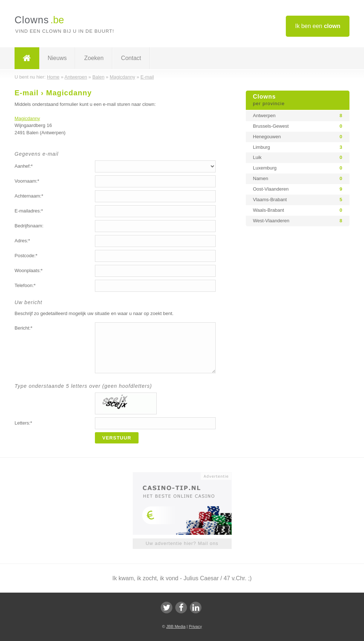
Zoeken (94, 58)
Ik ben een (318, 26)
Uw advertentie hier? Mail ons (182, 543)
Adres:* (22, 241)
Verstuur (117, 438)
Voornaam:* (27, 181)
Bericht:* (23, 328)
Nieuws (57, 58)
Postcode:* (26, 256)
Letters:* (23, 423)
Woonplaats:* (29, 270)
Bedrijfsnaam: (29, 226)
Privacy (195, 626)
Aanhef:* (24, 166)
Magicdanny (27, 118)
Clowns (298, 100)
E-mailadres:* (29, 211)
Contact (131, 58)
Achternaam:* (29, 196)
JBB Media (176, 626)
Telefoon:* (25, 285)
